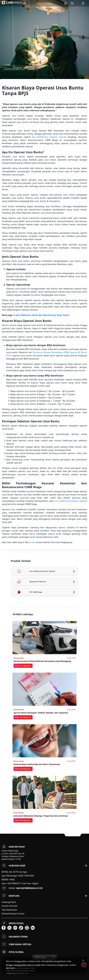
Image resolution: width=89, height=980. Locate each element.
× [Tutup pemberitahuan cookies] (83, 960)
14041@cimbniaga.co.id (29, 888)
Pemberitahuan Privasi (13, 914)
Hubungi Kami (9, 902)
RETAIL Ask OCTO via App (14, 872)
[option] (44, 46)
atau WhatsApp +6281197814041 (18, 876)
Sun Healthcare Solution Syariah (49, 137)
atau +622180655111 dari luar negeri (20, 883)
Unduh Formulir (10, 906)
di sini (32, 542)
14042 (12, 880)
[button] (72, 3)
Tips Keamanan (9, 910)
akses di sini (24, 973)
